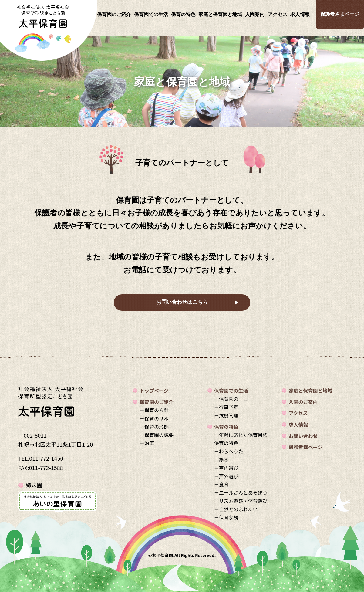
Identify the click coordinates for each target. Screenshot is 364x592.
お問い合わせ (303, 436)
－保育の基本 (154, 418)
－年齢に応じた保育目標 (241, 435)
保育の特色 (183, 14)
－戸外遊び (226, 476)
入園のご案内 (303, 402)
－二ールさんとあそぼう (241, 492)
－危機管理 (226, 415)
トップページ (154, 391)
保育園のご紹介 (114, 14)
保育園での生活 (151, 14)
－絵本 (221, 460)
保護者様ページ (305, 447)
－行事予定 (226, 407)
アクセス (278, 14)
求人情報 (300, 14)
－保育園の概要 (157, 435)
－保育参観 (226, 517)
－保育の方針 (154, 410)
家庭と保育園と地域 (220, 14)
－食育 (221, 484)
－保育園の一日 (231, 399)
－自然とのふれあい (236, 509)
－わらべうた (229, 451)
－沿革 (147, 443)
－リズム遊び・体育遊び (241, 501)
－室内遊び (226, 468)
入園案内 (255, 14)
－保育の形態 (154, 427)
